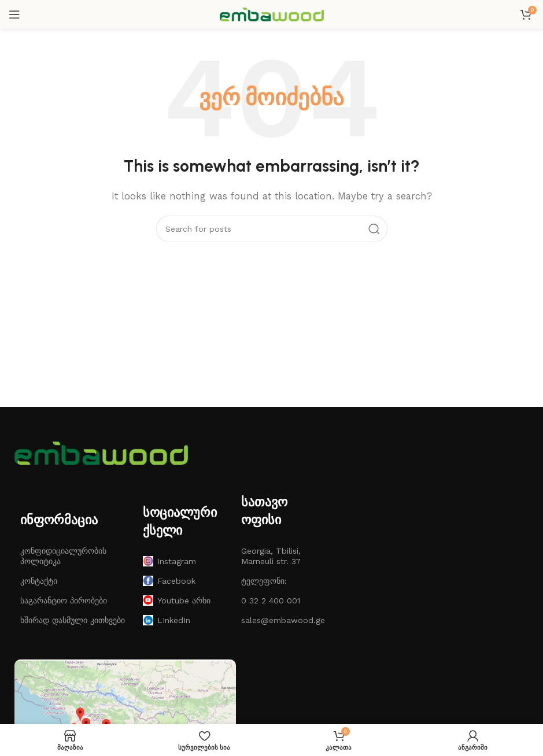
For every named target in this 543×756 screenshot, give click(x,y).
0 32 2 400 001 (271, 601)
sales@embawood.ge (272, 620)
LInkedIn (167, 620)
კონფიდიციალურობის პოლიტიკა (63, 556)
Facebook (169, 581)
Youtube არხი (177, 601)
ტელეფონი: (264, 581)
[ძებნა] (272, 229)
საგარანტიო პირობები (64, 601)
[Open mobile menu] (14, 14)
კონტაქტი (39, 581)
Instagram (169, 561)
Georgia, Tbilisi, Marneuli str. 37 (271, 556)
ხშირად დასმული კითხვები (73, 620)
